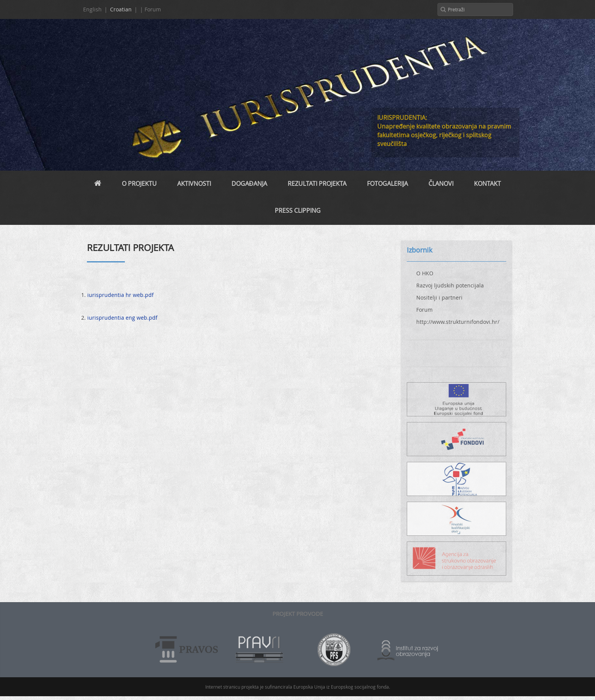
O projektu (139, 184)
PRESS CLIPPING (298, 210)
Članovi (441, 184)
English (92, 9)
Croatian (121, 9)
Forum (424, 310)
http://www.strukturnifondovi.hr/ (458, 322)
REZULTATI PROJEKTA (317, 184)
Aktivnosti (194, 184)
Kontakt (487, 184)
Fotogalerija (387, 184)
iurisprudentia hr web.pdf (120, 295)
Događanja (249, 184)
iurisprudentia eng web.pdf (122, 318)
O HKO (425, 273)
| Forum (150, 9)
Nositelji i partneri (439, 297)
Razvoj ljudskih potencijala (450, 285)
